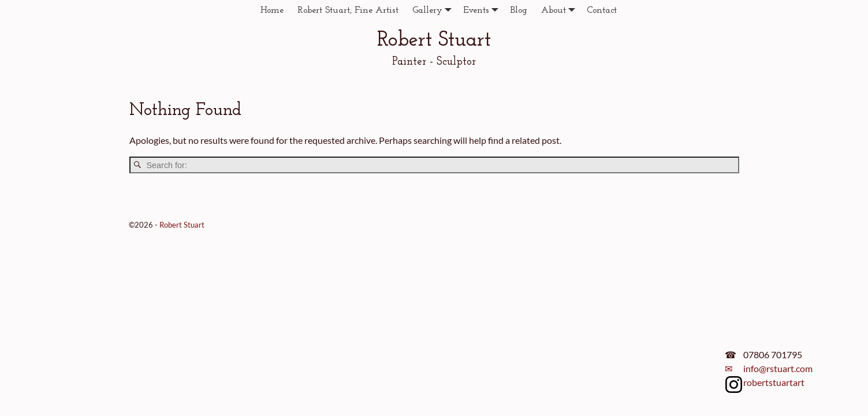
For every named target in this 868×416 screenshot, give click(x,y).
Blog (519, 10)
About (560, 10)
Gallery (434, 10)
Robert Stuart (434, 40)
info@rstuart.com (778, 368)
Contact (602, 10)
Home (272, 10)
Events (483, 10)
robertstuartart (774, 382)
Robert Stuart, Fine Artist (348, 10)
